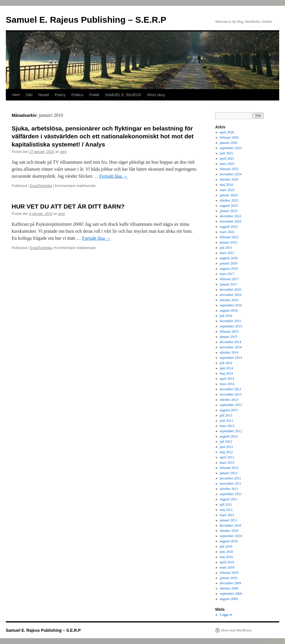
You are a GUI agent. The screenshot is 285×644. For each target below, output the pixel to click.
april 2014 (227, 379)
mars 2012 (227, 463)
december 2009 (231, 583)
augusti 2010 (229, 541)
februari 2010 (229, 573)
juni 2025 (227, 153)
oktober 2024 (229, 179)
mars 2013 (227, 426)
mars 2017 (227, 274)
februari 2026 (229, 137)
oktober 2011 (229, 489)
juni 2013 (227, 421)
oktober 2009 (229, 588)
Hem (16, 95)
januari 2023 (229, 211)
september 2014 (231, 358)
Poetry (60, 95)
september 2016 (231, 305)
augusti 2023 (229, 206)
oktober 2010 (229, 531)
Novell (44, 95)
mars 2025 (227, 164)
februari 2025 (229, 169)
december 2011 (230, 478)
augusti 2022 (229, 227)
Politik (94, 95)
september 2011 (231, 494)
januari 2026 (229, 143)
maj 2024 (226, 185)
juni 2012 (227, 447)
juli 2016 (226, 316)
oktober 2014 (229, 352)
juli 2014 (226, 363)
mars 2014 (227, 384)
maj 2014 (226, 373)
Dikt (29, 95)
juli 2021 (226, 248)
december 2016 (231, 290)
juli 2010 (226, 546)
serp (63, 152)
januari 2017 (229, 284)
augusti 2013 (229, 410)
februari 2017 (229, 279)
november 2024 (231, 174)
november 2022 (231, 221)
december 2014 (231, 342)
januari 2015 (229, 337)
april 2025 (227, 158)
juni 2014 (227, 368)
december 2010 (231, 525)
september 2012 (231, 431)
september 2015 (231, 326)
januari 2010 (229, 578)
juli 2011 (226, 504)
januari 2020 (229, 263)
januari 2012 (229, 473)
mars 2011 (227, 515)
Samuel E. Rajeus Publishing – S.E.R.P (86, 20)
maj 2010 (226, 557)
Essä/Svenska (41, 186)
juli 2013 (226, 415)
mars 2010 (227, 567)
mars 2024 (227, 190)
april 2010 (227, 562)
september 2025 (231, 148)
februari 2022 (229, 237)
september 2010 (231, 536)
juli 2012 (226, 442)
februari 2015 (229, 331)
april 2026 (227, 132)
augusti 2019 (229, 269)
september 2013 (231, 405)
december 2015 (231, 321)
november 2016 (231, 295)
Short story (156, 95)
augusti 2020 (229, 258)
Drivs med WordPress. (237, 630)
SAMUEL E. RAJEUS (123, 95)
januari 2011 (229, 520)
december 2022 (231, 216)
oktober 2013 (229, 400)
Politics (78, 95)
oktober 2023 (229, 200)
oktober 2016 (229, 300)
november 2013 (231, 394)
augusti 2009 (229, 599)
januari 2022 (229, 242)
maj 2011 (226, 510)
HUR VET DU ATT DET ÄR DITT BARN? (68, 206)
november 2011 (231, 484)
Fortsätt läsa (114, 176)
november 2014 (231, 347)
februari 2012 (229, 468)
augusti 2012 (229, 436)
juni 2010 (227, 552)
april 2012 (227, 457)
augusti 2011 (229, 499)
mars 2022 (227, 232)
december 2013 (231, 389)
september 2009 (231, 594)
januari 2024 (229, 195)
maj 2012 (226, 452)
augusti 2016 (229, 310)
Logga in (226, 615)
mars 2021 (227, 253)
